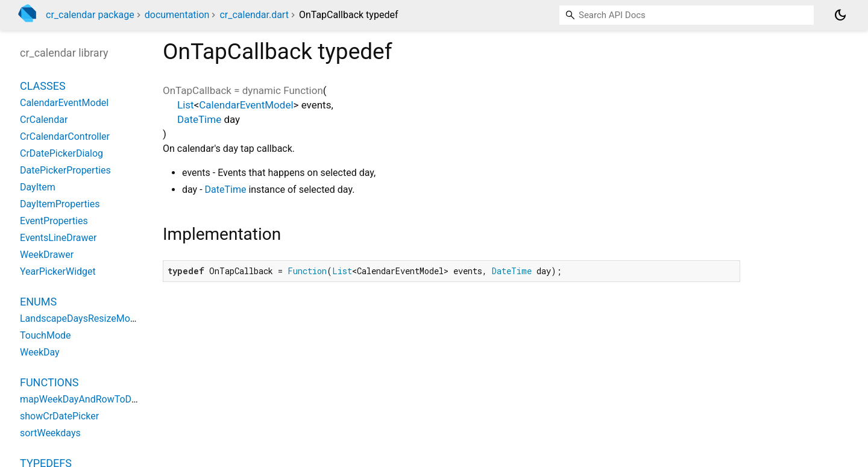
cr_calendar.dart (254, 15)
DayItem (38, 187)
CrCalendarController (65, 136)
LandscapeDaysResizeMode (80, 318)
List (186, 105)
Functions (49, 382)
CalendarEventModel (246, 105)
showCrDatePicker (59, 416)
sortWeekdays (50, 433)
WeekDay (40, 352)
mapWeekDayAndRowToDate (83, 399)
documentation (177, 15)
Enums (38, 302)
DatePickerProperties (65, 170)
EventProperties (54, 221)
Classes (43, 86)
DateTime (199, 119)
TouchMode (46, 335)
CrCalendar (44, 120)
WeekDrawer (47, 255)
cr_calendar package (90, 15)
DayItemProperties (60, 204)
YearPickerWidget (58, 271)
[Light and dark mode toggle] (840, 15)
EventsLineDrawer (58, 238)
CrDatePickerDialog (61, 153)
